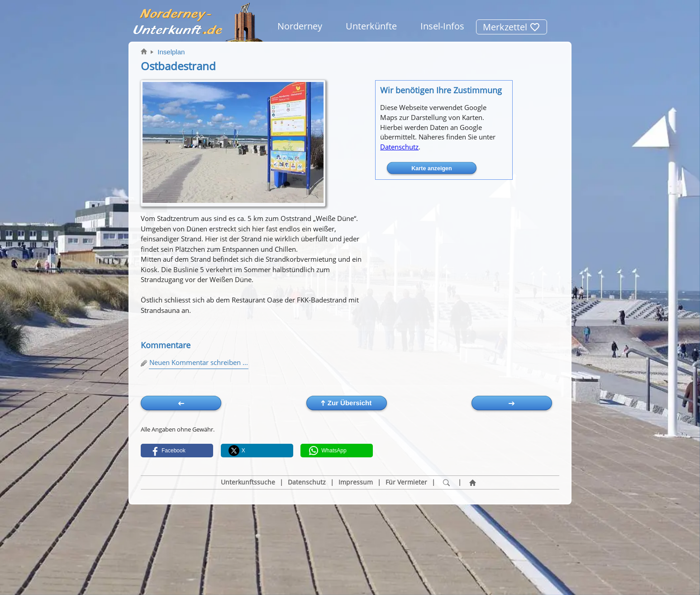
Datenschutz (399, 147)
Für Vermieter (406, 482)
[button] (177, 451)
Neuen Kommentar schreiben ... (199, 362)
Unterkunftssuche (248, 482)
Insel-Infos (442, 26)
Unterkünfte (371, 26)
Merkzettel (512, 27)
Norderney (300, 26)
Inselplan (171, 52)
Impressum (356, 482)
